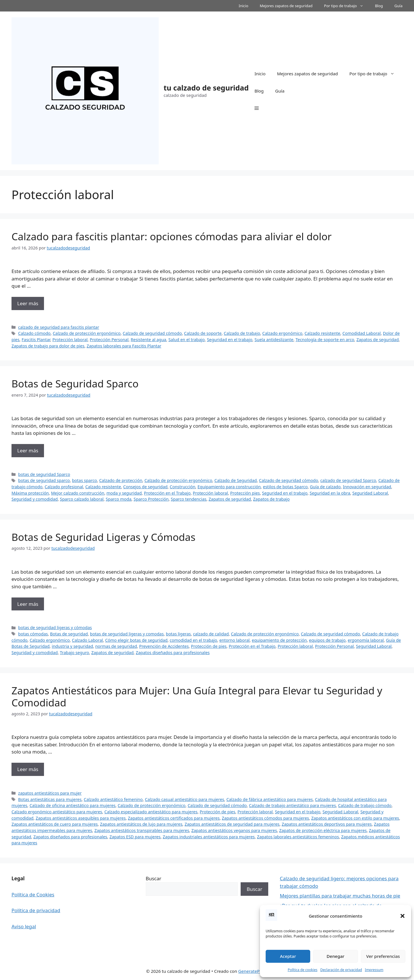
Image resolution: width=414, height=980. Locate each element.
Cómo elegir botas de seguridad (136, 640)
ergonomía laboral (366, 640)
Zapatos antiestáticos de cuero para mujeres (55, 824)
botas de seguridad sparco (44, 480)
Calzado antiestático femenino (113, 799)
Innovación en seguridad (367, 487)
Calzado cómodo (34, 333)
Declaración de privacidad (341, 970)
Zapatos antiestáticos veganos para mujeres (234, 830)
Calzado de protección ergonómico (87, 333)
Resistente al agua (149, 340)
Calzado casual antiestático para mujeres (185, 799)
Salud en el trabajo (187, 340)
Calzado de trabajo (242, 333)
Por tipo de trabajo (347, 6)
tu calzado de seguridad (206, 88)
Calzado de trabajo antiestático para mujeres (292, 805)
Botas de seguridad (69, 634)
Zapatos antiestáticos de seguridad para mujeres (232, 824)
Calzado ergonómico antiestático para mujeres (57, 812)
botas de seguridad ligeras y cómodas (55, 628)
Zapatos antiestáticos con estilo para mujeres (355, 818)
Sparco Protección (151, 499)
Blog (379, 6)
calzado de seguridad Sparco (348, 480)
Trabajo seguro (74, 653)
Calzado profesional (64, 487)
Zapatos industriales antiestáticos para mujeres (209, 837)
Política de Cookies (33, 895)
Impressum (374, 970)
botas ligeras (178, 634)
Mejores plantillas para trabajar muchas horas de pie (340, 896)
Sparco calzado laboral (82, 499)
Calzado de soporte (203, 333)
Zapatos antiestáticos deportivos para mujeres (327, 824)
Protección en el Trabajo (167, 493)
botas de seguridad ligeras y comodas (127, 634)
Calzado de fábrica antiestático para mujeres (270, 799)
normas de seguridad (116, 646)
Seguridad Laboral (370, 493)
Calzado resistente (322, 333)
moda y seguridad (124, 493)
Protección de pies (209, 646)
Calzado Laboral (87, 640)
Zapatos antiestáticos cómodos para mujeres (266, 818)
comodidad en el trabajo (193, 640)
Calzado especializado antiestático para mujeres (151, 812)
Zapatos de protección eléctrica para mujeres (323, 830)
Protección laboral (70, 340)
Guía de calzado (325, 487)
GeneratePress (253, 971)
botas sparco (84, 480)
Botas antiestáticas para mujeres (50, 799)
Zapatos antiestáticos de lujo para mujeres (141, 824)
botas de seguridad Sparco (44, 474)
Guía (398, 6)
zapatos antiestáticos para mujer (50, 793)
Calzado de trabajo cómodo (365, 805)
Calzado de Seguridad (236, 480)
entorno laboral (234, 640)
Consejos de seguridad (145, 487)
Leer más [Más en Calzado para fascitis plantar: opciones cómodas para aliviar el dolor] (28, 303)
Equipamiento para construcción (229, 487)
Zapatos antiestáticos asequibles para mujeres (81, 818)
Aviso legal (24, 926)
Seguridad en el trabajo (230, 340)
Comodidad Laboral (362, 333)
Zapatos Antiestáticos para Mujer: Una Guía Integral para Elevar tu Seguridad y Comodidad (197, 696)
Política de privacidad (36, 910)
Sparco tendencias (189, 499)
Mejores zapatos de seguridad (286, 6)
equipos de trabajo (327, 640)
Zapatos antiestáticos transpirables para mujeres (142, 830)
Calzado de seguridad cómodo (152, 333)
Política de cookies (303, 970)
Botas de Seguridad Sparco (75, 384)
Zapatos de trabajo (271, 499)
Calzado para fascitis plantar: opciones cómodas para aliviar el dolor (172, 236)
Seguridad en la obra (330, 493)
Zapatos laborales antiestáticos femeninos (298, 837)
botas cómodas (33, 634)
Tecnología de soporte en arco (325, 340)
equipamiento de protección (279, 640)
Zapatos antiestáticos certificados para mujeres (174, 818)
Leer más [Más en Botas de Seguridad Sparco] (28, 450)
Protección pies (245, 493)
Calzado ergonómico (282, 333)
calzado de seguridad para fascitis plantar (59, 327)
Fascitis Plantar (36, 340)
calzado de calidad (211, 634)
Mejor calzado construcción (77, 493)
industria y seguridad (72, 646)
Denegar (336, 956)
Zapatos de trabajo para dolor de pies (48, 346)
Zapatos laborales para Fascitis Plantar (124, 346)
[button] (402, 916)
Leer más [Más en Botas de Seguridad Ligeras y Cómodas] (28, 604)
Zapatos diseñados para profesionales (173, 653)
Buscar (154, 878)
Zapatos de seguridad (378, 340)
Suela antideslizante (274, 340)
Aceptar (288, 956)
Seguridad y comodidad (35, 499)
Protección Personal (109, 340)
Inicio (243, 6)
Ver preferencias (383, 956)
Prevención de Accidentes (164, 646)
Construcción (182, 487)
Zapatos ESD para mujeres (135, 837)
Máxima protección (30, 493)
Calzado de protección (121, 480)
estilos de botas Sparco (285, 487)
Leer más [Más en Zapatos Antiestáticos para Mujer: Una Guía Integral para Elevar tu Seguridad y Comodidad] (28, 769)
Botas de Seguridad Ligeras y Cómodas (103, 537)
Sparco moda (119, 499)
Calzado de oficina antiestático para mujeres (73, 805)
